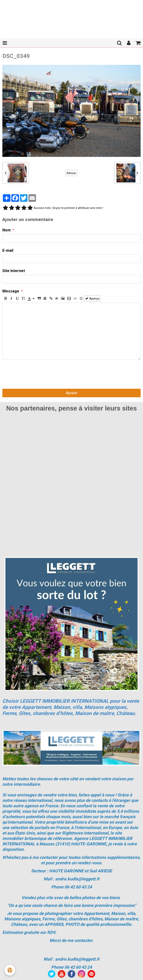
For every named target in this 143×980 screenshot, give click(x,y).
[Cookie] (10, 970)
